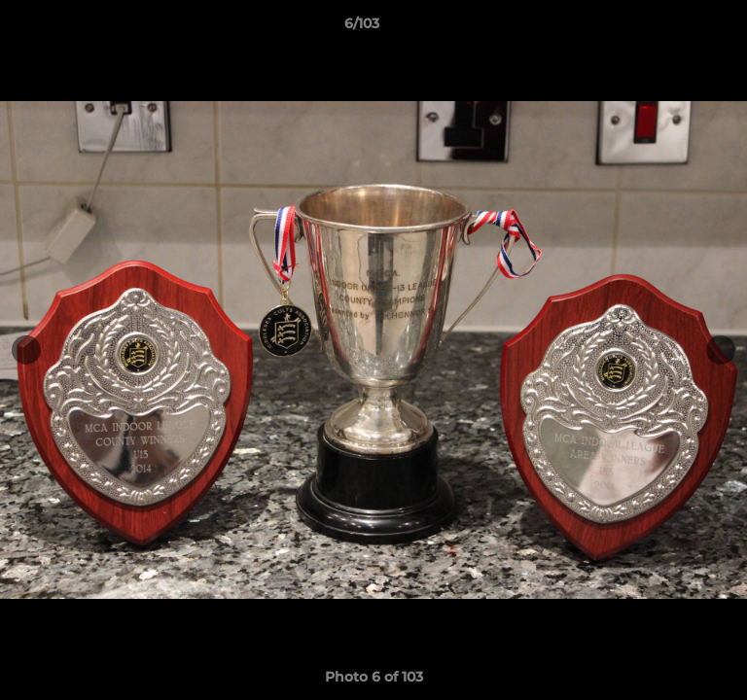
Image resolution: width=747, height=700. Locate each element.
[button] (677, 28)
